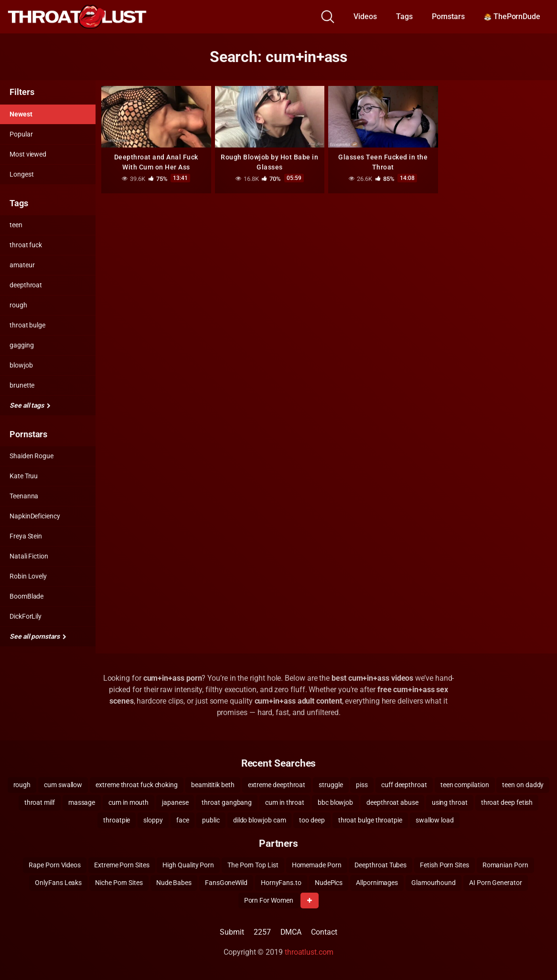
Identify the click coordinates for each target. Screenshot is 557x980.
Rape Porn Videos (55, 865)
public (211, 820)
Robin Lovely (28, 576)
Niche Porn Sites (119, 883)
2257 (262, 932)
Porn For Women (269, 900)
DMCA (291, 932)
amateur (22, 265)
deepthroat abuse (392, 802)
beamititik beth (213, 785)
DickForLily (26, 616)
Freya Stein (26, 536)
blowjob (21, 365)
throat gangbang (227, 802)
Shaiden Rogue (32, 456)
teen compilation (465, 785)
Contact (324, 932)
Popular (21, 134)
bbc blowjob (335, 802)
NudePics (329, 883)
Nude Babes (174, 883)
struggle (331, 785)
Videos (365, 16)
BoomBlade (27, 596)
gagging (21, 345)
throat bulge (27, 325)
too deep (312, 820)
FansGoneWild (226, 883)
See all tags (30, 405)
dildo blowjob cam (260, 820)
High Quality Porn (188, 865)
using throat (450, 802)
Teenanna (24, 496)
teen (16, 225)
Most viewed (28, 154)
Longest (21, 174)
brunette (22, 385)
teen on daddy (523, 785)
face (183, 820)
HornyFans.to (281, 883)
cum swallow (63, 785)
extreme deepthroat (277, 785)
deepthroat (26, 285)
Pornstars (448, 16)
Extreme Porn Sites (122, 865)
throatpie (117, 820)
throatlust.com (309, 952)
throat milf (40, 802)
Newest (21, 114)
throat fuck (26, 245)
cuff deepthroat (404, 785)
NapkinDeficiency (35, 516)
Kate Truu (24, 476)
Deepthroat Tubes (380, 865)
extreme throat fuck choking (137, 785)
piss (362, 785)
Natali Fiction (29, 556)
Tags (404, 16)
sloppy (153, 820)
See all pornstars (38, 636)
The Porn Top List (253, 865)
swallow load (435, 820)
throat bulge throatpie (370, 820)
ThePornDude (512, 16)
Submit (232, 932)
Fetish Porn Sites (445, 865)
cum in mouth (129, 802)
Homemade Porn (317, 865)
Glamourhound (434, 883)
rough (18, 305)
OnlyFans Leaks (58, 883)
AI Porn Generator (496, 883)
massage (82, 802)
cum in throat (285, 802)
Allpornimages (377, 883)
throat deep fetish (507, 802)
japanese (175, 802)
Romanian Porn (505, 865)
